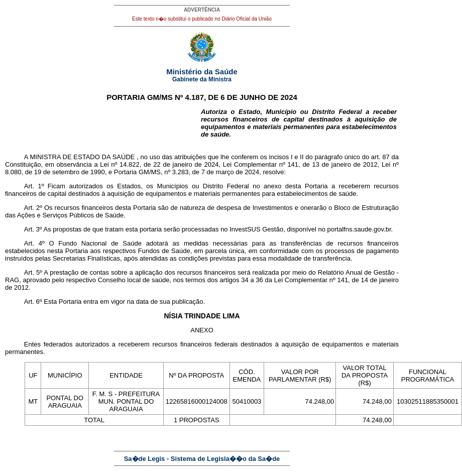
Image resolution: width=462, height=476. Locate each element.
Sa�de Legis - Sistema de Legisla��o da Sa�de (202, 459)
